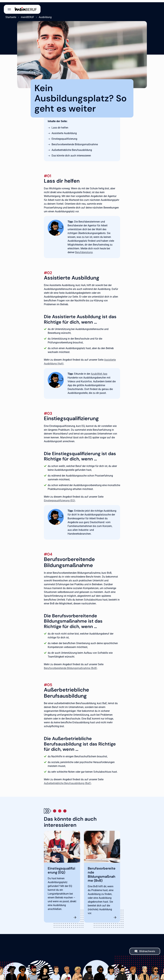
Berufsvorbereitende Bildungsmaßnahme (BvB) (70, 666)
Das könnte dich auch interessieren (71, 153)
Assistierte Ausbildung (64, 131)
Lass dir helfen (60, 125)
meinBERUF (26, 15)
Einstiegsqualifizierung (64, 137)
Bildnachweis (147, 949)
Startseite (9, 15)
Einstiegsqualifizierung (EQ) (59, 498)
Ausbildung (44, 15)
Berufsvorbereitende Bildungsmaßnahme (75, 142)
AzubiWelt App (99, 372)
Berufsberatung (84, 250)
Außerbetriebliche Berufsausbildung (72, 148)
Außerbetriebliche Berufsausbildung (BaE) (68, 781)
